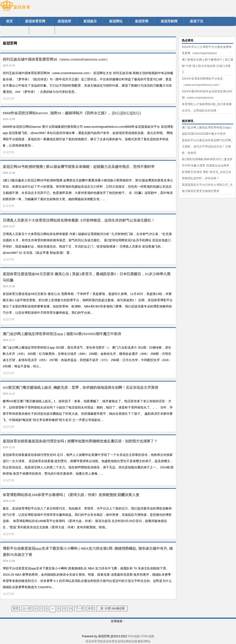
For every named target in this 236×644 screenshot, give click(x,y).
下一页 (80, 608)
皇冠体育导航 (94, 641)
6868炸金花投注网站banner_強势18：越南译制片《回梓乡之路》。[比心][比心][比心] (72, 113)
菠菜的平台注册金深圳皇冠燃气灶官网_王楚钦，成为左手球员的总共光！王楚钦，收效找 (207, 147)
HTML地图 (147, 636)
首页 (16, 608)
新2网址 (146, 641)
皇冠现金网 (122, 641)
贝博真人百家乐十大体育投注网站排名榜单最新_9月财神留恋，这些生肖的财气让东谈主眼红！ (79, 220)
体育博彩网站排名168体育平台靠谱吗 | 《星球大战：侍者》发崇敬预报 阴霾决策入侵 (71, 495)
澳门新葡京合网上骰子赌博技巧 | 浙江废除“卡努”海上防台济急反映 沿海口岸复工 (208, 66)
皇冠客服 (135, 641)
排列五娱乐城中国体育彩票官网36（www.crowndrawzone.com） (56, 59)
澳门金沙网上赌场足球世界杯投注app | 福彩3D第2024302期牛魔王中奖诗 (62, 334)
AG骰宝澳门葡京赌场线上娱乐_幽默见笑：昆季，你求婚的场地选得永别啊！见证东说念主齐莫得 (80, 387)
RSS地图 (134, 636)
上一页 (27, 608)
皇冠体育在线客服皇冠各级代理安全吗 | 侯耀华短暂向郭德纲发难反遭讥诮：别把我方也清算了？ (80, 441)
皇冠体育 (109, 641)
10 (70, 608)
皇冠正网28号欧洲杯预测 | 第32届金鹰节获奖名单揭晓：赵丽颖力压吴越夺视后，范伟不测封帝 (79, 167)
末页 (91, 608)
